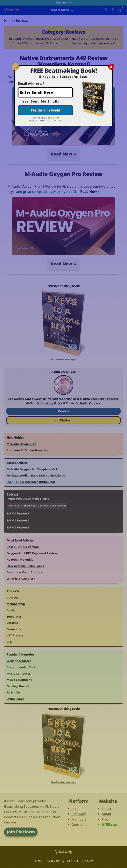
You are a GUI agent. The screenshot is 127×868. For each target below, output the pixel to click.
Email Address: (31, 83)
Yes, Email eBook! (45, 110)
